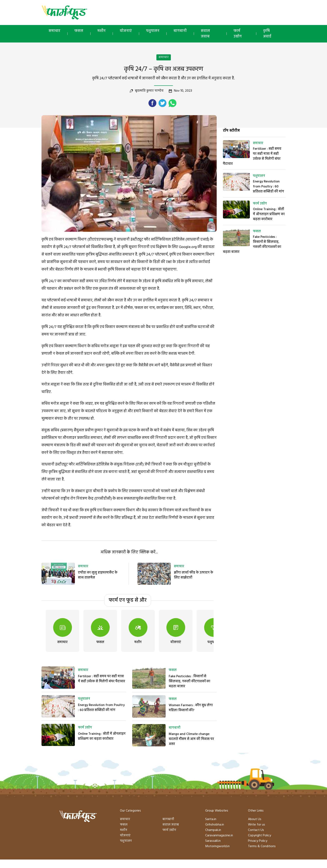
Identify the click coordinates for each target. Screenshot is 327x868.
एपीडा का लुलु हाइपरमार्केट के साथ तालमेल (98, 575)
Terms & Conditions (262, 846)
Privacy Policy (258, 841)
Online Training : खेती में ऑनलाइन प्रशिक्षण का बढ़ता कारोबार (102, 736)
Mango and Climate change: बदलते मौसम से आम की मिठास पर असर (191, 739)
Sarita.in (211, 819)
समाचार (54, 31)
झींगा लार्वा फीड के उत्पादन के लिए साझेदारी (194, 575)
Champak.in (213, 830)
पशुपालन (153, 31)
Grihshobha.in (215, 825)
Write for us (257, 825)
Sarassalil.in (213, 841)
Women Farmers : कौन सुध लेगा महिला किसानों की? (191, 708)
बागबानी (180, 31)
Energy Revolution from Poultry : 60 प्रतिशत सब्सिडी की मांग (101, 708)
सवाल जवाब (205, 34)
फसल (79, 31)
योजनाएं (126, 31)
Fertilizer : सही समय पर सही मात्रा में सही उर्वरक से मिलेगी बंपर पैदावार (102, 679)
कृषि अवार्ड (267, 34)
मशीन (101, 31)
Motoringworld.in (217, 846)
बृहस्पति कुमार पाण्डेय (149, 91)
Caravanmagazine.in (219, 836)
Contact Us (256, 830)
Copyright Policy (260, 836)
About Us (255, 819)
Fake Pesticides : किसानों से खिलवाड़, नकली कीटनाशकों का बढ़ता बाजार (189, 681)
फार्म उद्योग (238, 34)
